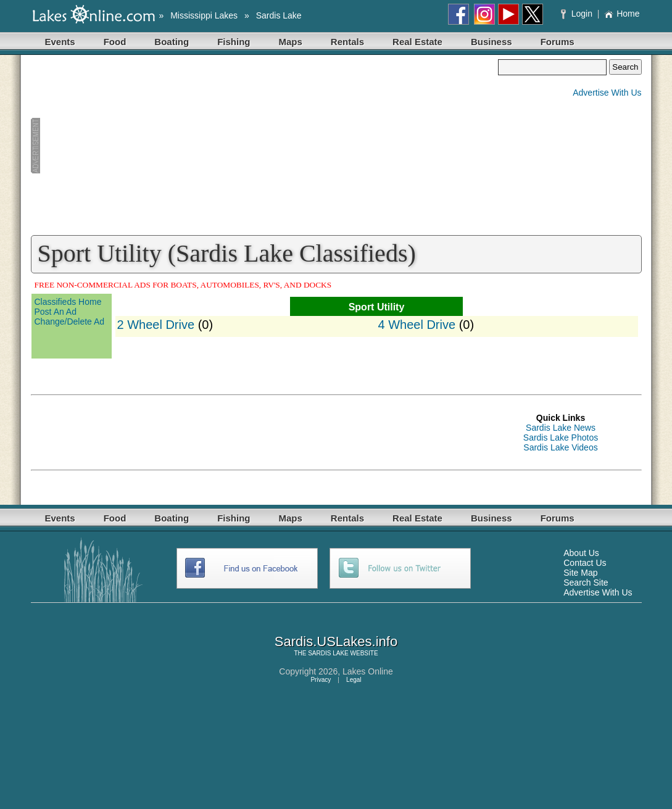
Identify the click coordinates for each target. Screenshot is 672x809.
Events (60, 42)
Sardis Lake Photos (561, 438)
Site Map (580, 573)
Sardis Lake (279, 15)
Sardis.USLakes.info (336, 641)
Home (622, 14)
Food (115, 42)
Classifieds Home (68, 302)
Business (492, 42)
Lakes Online (368, 671)
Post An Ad (56, 312)
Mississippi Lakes (204, 15)
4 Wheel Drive (417, 325)
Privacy (321, 680)
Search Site (586, 583)
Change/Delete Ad (70, 322)
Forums (558, 42)
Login (578, 14)
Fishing (234, 42)
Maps (291, 42)
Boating (172, 42)
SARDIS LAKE (328, 653)
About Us (581, 553)
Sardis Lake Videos (560, 447)
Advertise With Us (607, 93)
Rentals (347, 42)
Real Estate (417, 42)
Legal (354, 680)
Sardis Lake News (561, 428)
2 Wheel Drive (156, 325)
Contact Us (585, 563)
